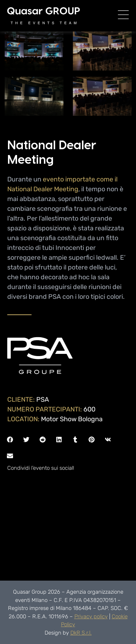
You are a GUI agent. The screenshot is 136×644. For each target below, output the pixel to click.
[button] (10, 440)
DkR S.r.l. (81, 633)
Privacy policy (91, 616)
